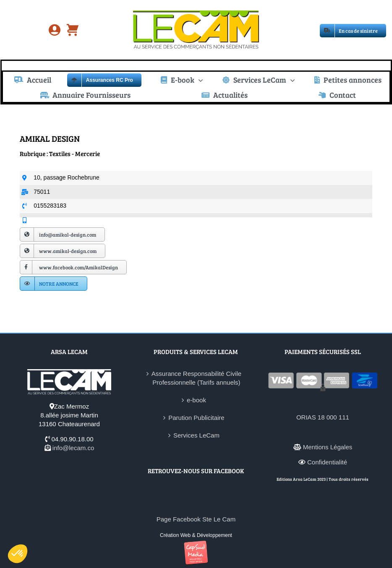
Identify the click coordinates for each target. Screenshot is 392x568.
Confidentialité (327, 462)
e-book (196, 400)
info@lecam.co (73, 448)
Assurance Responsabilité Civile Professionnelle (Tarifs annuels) (196, 378)
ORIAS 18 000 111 (323, 417)
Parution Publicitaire (196, 418)
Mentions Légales (328, 447)
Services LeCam (196, 435)
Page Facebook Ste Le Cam (196, 519)
